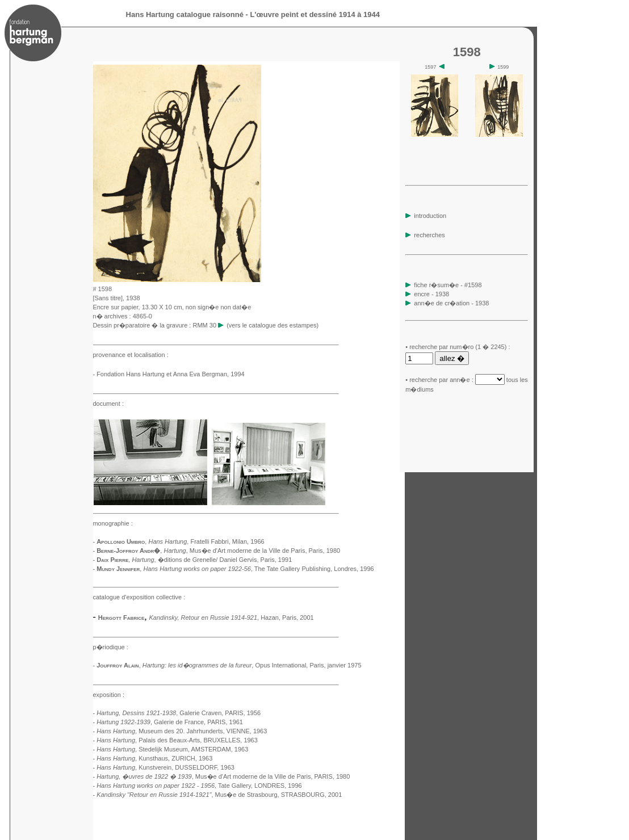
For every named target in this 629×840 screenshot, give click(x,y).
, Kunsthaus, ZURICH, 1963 (154, 758)
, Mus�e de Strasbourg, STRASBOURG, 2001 (219, 795)
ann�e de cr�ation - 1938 (451, 303)
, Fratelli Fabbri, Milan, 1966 (206, 541)
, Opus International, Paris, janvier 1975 (252, 665)
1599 (499, 67)
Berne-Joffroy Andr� (128, 551)
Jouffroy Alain (118, 665)
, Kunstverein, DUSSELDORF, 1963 (165, 767)
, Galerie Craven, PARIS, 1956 (179, 713)
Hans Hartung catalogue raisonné (185, 14)
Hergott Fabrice (121, 618)
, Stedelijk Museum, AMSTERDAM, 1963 (172, 749)
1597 (435, 67)
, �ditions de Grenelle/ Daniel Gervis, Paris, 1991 (212, 560)
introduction (426, 216)
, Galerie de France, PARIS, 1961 (170, 722)
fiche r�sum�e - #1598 (447, 285)
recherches (425, 235)
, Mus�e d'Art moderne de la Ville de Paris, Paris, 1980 (252, 551)
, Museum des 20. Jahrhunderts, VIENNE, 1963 (182, 731)
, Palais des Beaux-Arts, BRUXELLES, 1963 (177, 740)
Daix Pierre (112, 560)
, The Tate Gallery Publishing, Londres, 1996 (258, 569)
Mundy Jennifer (118, 569)
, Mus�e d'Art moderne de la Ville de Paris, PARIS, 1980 (223, 776)
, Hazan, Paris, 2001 (231, 618)
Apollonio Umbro (121, 541)
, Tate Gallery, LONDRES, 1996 (199, 786)
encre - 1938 (431, 294)
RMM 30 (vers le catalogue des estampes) (255, 325)
